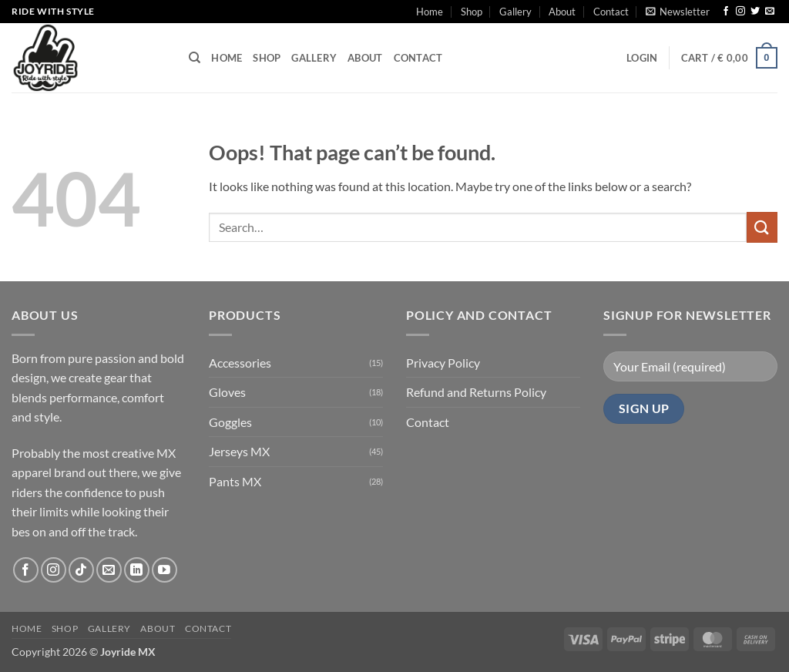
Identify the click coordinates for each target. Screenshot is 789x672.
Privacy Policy (443, 363)
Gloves (227, 392)
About (562, 12)
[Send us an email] (770, 12)
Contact (611, 12)
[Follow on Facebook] (726, 12)
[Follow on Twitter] (755, 12)
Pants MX (235, 481)
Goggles (230, 422)
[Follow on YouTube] (165, 570)
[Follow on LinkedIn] (137, 570)
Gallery (515, 12)
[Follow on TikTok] (81, 570)
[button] (678, 12)
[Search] (195, 58)
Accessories (240, 363)
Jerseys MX (239, 451)
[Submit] (762, 227)
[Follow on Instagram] (740, 12)
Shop (472, 12)
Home (430, 12)
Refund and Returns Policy (476, 392)
